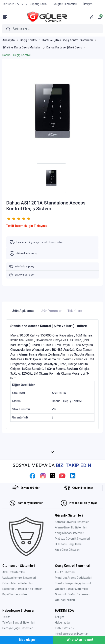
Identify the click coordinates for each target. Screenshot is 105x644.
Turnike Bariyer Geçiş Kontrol (73, 583)
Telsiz (6, 617)
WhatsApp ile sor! (80, 640)
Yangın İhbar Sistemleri (70, 533)
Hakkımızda (62, 623)
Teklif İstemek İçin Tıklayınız (27, 226)
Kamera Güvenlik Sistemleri (72, 522)
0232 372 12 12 (65, 628)
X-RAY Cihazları (65, 572)
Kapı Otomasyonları (15, 594)
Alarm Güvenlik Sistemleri (71, 527)
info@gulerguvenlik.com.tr (71, 634)
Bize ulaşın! (27, 640)
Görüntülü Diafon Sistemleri (72, 594)
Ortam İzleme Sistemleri (18, 583)
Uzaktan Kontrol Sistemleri (19, 578)
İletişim (60, 617)
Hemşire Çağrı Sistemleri (18, 628)
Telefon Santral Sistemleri (19, 623)
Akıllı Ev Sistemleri (14, 572)
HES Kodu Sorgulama (68, 544)
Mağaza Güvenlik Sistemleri (72, 539)
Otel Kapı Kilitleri (65, 600)
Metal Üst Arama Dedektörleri (74, 578)
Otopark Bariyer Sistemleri (71, 589)
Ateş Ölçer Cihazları (67, 550)
